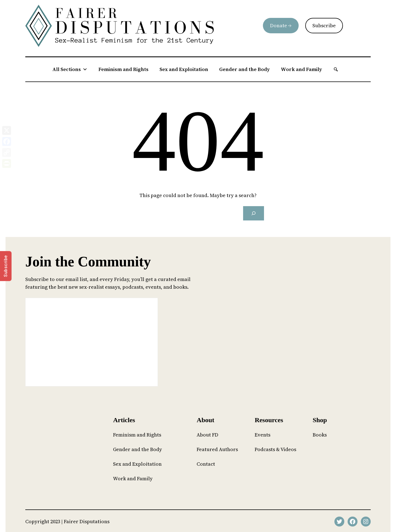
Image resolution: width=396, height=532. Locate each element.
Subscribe (324, 25)
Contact (206, 464)
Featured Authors (217, 449)
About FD (207, 435)
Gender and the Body (244, 69)
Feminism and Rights (123, 69)
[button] (336, 69)
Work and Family (301, 69)
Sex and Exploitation (184, 69)
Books (320, 435)
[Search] (254, 213)
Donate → (281, 25)
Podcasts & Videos (275, 449)
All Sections (70, 69)
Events (262, 435)
